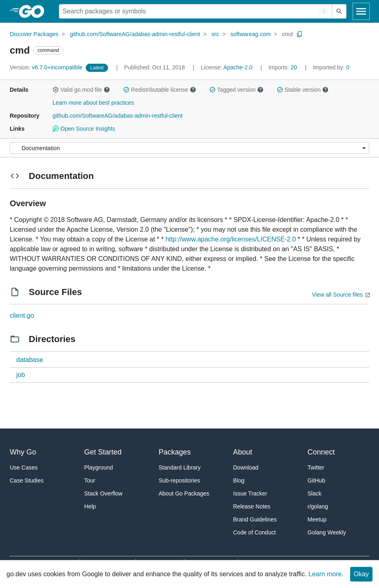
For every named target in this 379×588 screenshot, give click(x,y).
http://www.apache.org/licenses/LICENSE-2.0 (231, 239)
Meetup (317, 519)
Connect (321, 452)
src (215, 34)
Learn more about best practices (93, 103)
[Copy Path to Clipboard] (300, 34)
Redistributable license (160, 90)
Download (246, 467)
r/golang (318, 506)
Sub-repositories (180, 480)
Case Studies (27, 480)
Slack (314, 493)
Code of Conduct (254, 532)
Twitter (316, 467)
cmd (287, 34)
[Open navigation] (361, 11)
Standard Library (180, 467)
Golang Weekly (327, 532)
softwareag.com (250, 34)
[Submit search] (339, 11)
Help (90, 506)
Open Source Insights (84, 129)
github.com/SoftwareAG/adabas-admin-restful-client (135, 34)
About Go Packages (184, 493)
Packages (175, 452)
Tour (90, 480)
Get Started (103, 452)
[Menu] (189, 148)
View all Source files (337, 295)
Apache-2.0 (238, 67)
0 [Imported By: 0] (331, 67)
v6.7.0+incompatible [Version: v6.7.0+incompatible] (47, 67)
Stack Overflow (103, 493)
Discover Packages (34, 34)
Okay (361, 574)
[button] (56, 90)
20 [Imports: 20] (284, 67)
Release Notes (252, 506)
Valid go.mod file (81, 90)
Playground (99, 467)
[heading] (34, 11)
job (21, 375)
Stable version (303, 90)
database (30, 360)
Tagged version (236, 90)
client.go (22, 316)
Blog (239, 480)
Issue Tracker (250, 493)
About (243, 452)
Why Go (23, 452)
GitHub (316, 480)
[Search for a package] (196, 11)
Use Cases (24, 467)
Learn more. (326, 574)
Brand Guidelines (255, 519)
